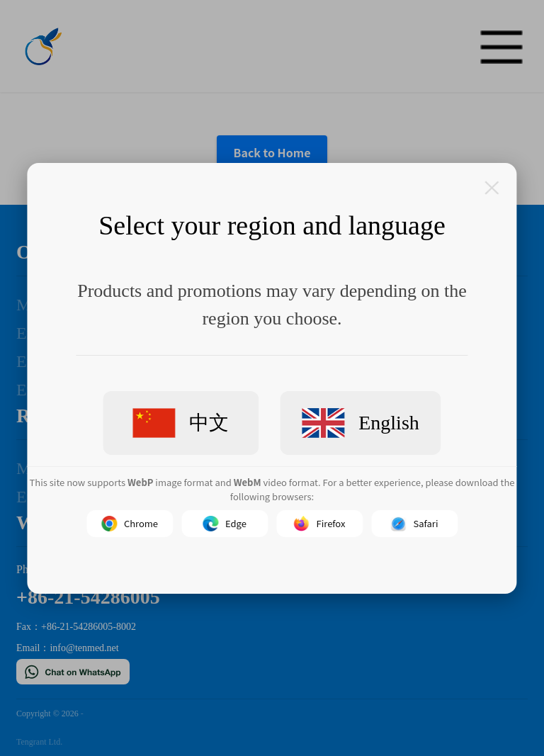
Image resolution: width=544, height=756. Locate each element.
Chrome (130, 524)
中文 (181, 423)
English (361, 423)
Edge (225, 524)
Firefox (320, 524)
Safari (415, 524)
